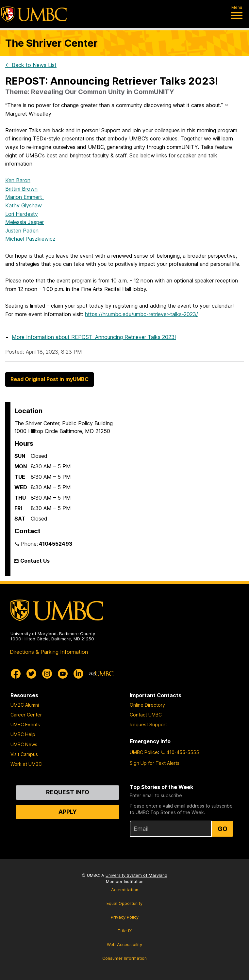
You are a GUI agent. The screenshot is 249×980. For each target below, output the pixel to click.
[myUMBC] (101, 674)
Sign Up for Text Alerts (155, 763)
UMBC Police (144, 752)
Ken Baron (18, 180)
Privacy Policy (125, 917)
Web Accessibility (124, 945)
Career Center (26, 715)
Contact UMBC (146, 715)
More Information (94, 337)
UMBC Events (25, 724)
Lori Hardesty (22, 214)
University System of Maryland (136, 875)
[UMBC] (34, 14)
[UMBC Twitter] (31, 674)
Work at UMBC (26, 764)
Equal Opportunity (124, 903)
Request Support (148, 724)
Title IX (125, 931)
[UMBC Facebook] (16, 674)
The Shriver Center (51, 43)
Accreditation (125, 890)
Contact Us (35, 561)
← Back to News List (31, 65)
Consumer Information (124, 958)
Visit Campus (24, 754)
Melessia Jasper (25, 222)
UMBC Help (23, 734)
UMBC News (24, 744)
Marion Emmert (25, 197)
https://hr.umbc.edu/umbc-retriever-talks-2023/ (141, 314)
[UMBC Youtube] (63, 674)
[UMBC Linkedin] (78, 674)
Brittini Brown (21, 189)
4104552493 (56, 544)
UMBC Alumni (25, 705)
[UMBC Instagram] (47, 674)
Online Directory (147, 705)
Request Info (68, 792)
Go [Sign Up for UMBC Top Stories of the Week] (223, 829)
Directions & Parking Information (49, 652)
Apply (68, 812)
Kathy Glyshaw (24, 205)
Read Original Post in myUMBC (50, 379)
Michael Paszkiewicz (31, 239)
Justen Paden (22, 231)
